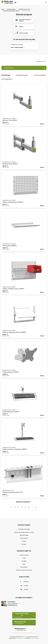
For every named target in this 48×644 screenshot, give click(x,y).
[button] (16, 2)
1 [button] (12, 507)
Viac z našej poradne (17, 47)
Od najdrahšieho (7, 79)
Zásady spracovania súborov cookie (24, 532)
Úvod (3, 9)
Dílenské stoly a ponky (24, 9)
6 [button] (29, 507)
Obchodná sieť (24, 538)
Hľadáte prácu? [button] (21, 629)
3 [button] (19, 507)
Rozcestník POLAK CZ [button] (22, 615)
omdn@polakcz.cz (12, 605)
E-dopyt (24, 541)
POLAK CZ (7, 2)
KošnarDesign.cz (20, 638)
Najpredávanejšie (22, 75)
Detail (42, 124)
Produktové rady (24, 555)
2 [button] (15, 507)
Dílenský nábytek (11, 9)
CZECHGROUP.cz (35, 638)
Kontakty (24, 544)
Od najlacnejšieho (40, 75)
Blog (24, 564)
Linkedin (26, 586)
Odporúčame (6, 75)
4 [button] (22, 507)
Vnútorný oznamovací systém (24, 570)
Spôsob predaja (24, 535)
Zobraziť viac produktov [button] (23, 502)
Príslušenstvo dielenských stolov (11, 11)
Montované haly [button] (20, 623)
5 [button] (25, 507)
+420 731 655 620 (12, 604)
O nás (24, 558)
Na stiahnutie (24, 567)
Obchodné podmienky (24, 529)
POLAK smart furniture (17, 45)
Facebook (26, 582)
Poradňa (24, 561)
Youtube (26, 589)
